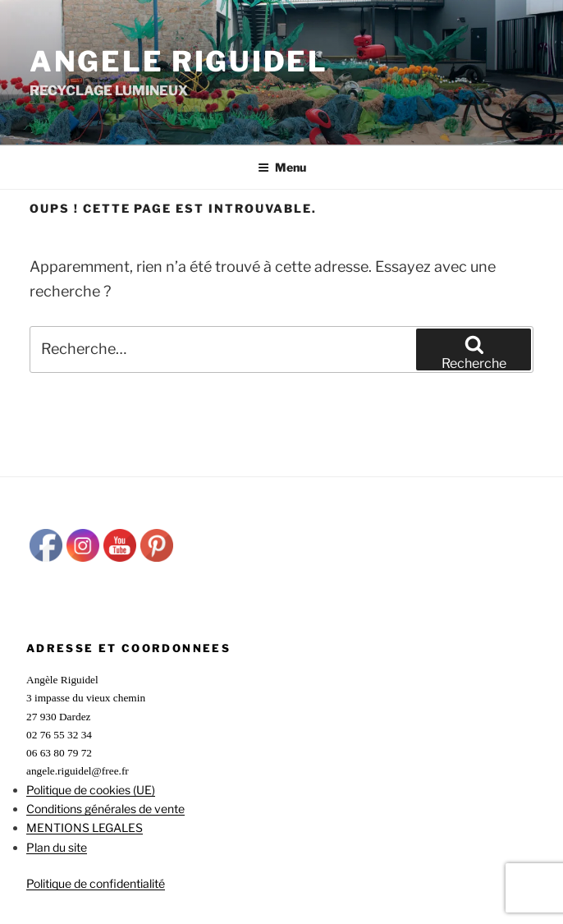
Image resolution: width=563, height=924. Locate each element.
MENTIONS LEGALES (85, 827)
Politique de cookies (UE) (91, 790)
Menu (282, 167)
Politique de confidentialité (96, 883)
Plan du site (57, 847)
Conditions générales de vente (105, 809)
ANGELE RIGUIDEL (179, 61)
